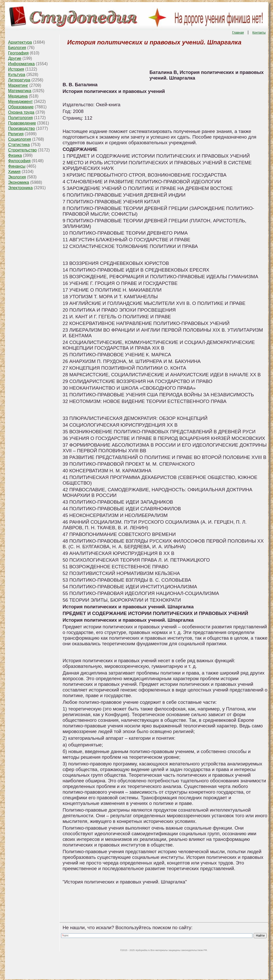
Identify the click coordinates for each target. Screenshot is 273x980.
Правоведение (22, 123)
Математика (20, 91)
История (16, 69)
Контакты (259, 33)
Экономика (19, 182)
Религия (16, 134)
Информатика (21, 64)
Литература (19, 80)
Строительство (22, 150)
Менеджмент (21, 102)
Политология (21, 118)
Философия (19, 161)
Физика (15, 155)
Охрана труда (21, 112)
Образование (21, 107)
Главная (238, 33)
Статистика (19, 145)
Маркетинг (18, 85)
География (19, 53)
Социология (20, 139)
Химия (14, 172)
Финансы (17, 166)
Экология (17, 177)
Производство (22, 128)
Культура (17, 75)
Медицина (18, 96)
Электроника (21, 188)
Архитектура (20, 42)
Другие (15, 58)
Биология (17, 48)
